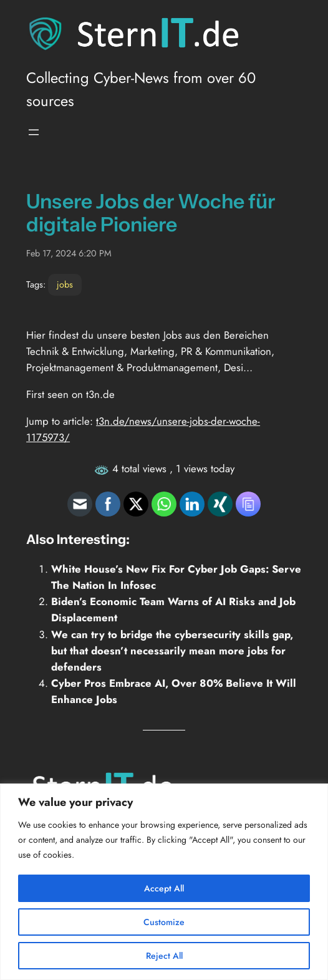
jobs (65, 284)
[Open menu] (34, 132)
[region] (164, 882)
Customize (164, 922)
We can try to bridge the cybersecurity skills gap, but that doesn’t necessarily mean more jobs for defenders (172, 651)
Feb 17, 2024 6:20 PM (69, 253)
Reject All (164, 956)
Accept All (164, 888)
